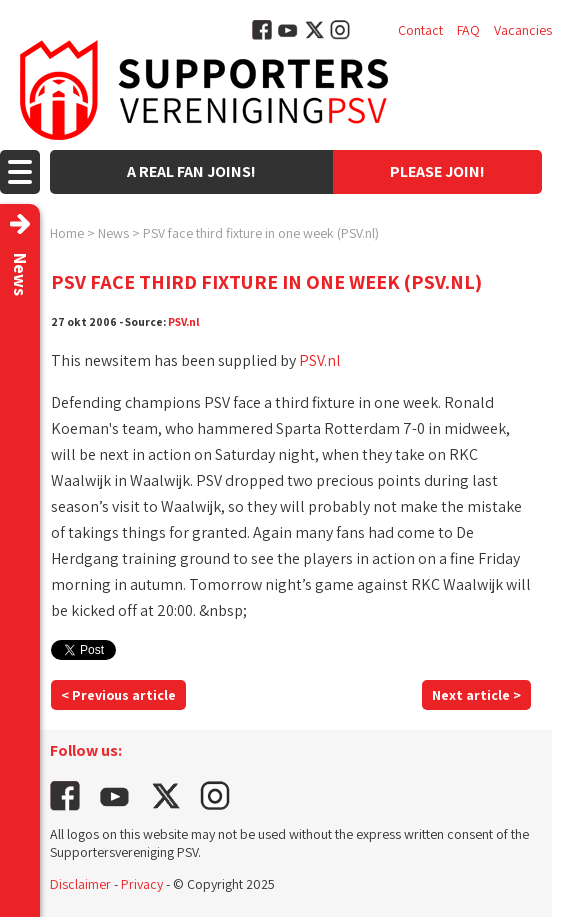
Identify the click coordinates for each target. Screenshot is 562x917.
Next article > (476, 695)
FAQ (468, 30)
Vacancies (523, 30)
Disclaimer (80, 884)
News (113, 233)
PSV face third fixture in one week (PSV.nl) (261, 233)
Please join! (437, 171)
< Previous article (118, 695)
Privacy (142, 884)
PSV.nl (184, 321)
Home (67, 233)
